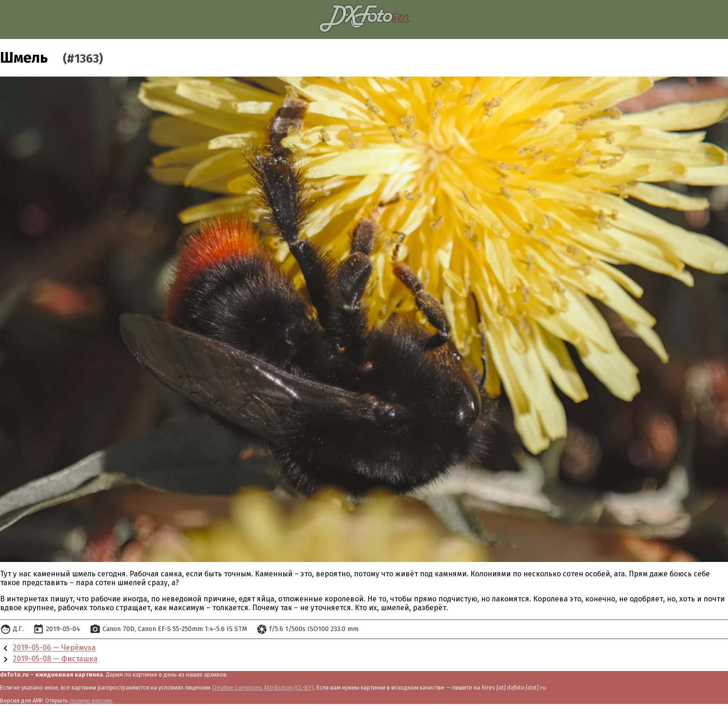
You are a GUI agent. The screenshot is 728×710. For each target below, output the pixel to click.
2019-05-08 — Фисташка (55, 659)
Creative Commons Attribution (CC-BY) (263, 687)
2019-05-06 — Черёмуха (54, 648)
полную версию (91, 700)
